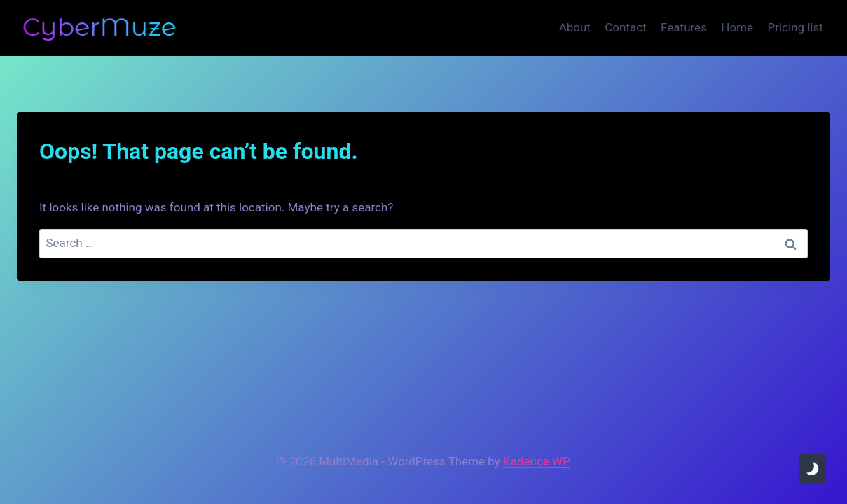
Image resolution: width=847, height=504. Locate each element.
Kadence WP (537, 461)
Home (737, 27)
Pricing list (795, 27)
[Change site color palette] (813, 468)
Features (684, 27)
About (575, 27)
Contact (625, 27)
